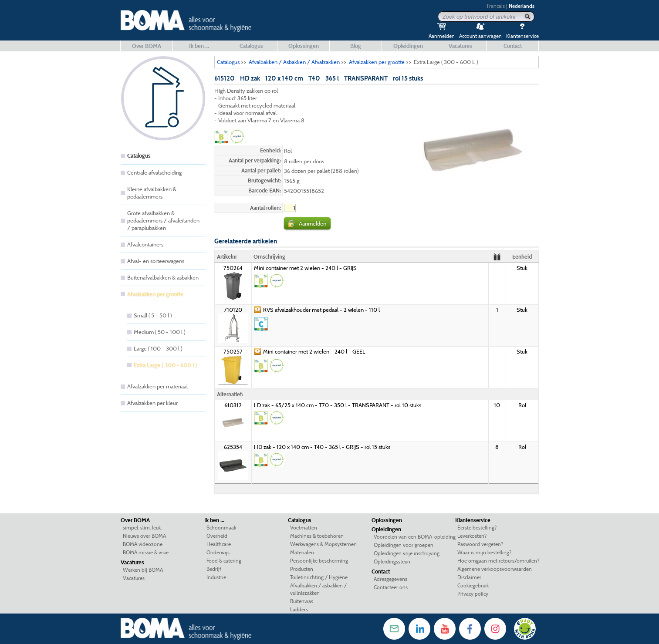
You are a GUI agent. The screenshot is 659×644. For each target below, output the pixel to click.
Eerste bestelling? (477, 528)
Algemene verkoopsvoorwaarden (495, 569)
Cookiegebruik (473, 585)
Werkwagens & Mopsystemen (323, 544)
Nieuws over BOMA (144, 536)
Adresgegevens (390, 579)
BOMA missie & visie (146, 552)
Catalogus (251, 46)
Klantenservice (473, 520)
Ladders (299, 609)
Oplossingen (304, 46)
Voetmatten (304, 528)
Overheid (217, 536)
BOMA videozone (143, 544)
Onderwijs (218, 552)
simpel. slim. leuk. (142, 528)
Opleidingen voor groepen (404, 545)
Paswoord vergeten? (480, 544)
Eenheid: (270, 150)
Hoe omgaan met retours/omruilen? (498, 561)
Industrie (216, 577)
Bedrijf (214, 569)
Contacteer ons (391, 587)
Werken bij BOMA (143, 570)
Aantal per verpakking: (255, 160)
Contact (513, 46)
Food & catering (224, 561)
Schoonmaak (221, 528)
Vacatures (460, 46)
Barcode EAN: (265, 190)
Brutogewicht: (264, 180)
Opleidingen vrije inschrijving (407, 553)
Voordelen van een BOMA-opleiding (415, 537)
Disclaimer (469, 577)
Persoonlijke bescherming (319, 561)
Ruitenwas (302, 601)
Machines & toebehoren (317, 536)
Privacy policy (473, 594)
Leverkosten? (472, 536)
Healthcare (219, 544)
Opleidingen (408, 46)
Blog (356, 46)
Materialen (302, 552)
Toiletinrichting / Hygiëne (319, 577)
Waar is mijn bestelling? (484, 552)
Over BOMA (147, 46)
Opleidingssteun (392, 561)
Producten (302, 569)
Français (496, 6)
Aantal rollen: (265, 208)
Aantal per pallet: (261, 170)
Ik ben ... (199, 46)
